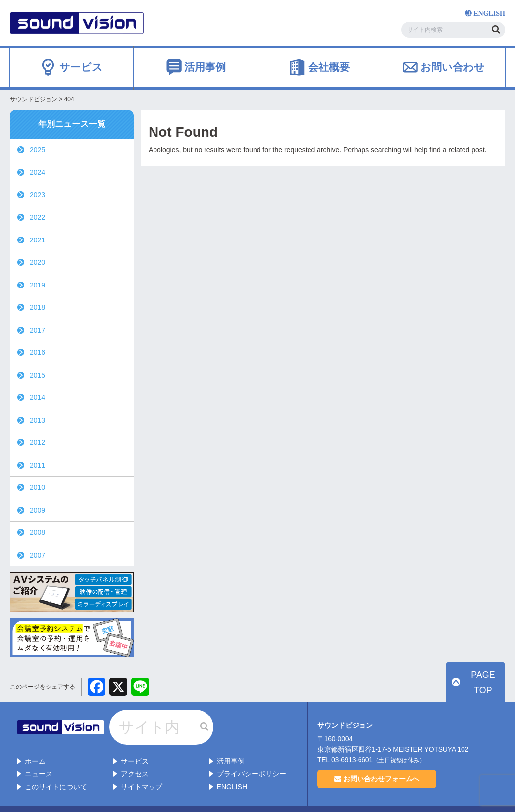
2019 (37, 285)
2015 (37, 375)
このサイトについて (56, 767)
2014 (37, 397)
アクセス (135, 755)
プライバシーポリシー (252, 755)
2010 (37, 487)
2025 (37, 150)
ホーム (35, 742)
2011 (37, 465)
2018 (37, 307)
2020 (37, 262)
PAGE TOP (481, 693)
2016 (37, 352)
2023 (37, 195)
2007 (37, 555)
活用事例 (231, 742)
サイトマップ (142, 767)
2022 (37, 217)
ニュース (39, 755)
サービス (135, 742)
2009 (37, 510)
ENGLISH (232, 767)
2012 (37, 442)
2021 (37, 240)
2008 (37, 532)
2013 (37, 420)
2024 (37, 172)
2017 (37, 330)
